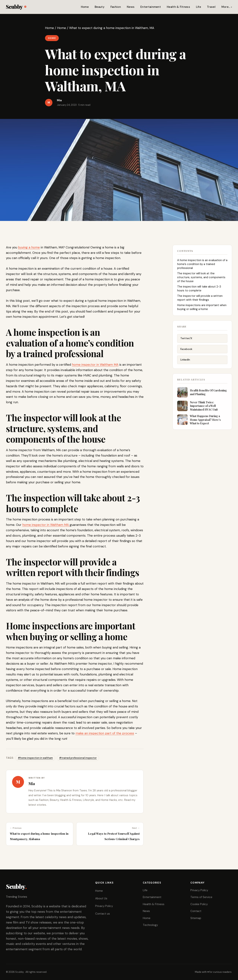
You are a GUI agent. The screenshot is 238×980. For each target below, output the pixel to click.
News (131, 7)
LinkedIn (185, 363)
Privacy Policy (104, 906)
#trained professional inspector (78, 758)
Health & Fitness (178, 7)
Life (198, 7)
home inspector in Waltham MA (95, 365)
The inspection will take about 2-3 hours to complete (199, 290)
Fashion (116, 7)
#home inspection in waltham (35, 758)
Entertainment (151, 7)
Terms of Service (201, 897)
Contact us (103, 914)
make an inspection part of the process (105, 733)
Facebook (186, 352)
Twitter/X (186, 341)
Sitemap (196, 918)
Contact (196, 911)
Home (85, 7)
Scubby (16, 7)
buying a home (29, 247)
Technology (150, 925)
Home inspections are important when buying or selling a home (202, 309)
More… (226, 7)
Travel (211, 7)
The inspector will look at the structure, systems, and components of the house (201, 279)
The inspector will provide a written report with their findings (200, 300)
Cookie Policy (199, 904)
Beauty (100, 7)
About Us (101, 898)
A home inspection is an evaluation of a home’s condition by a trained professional (202, 266)
